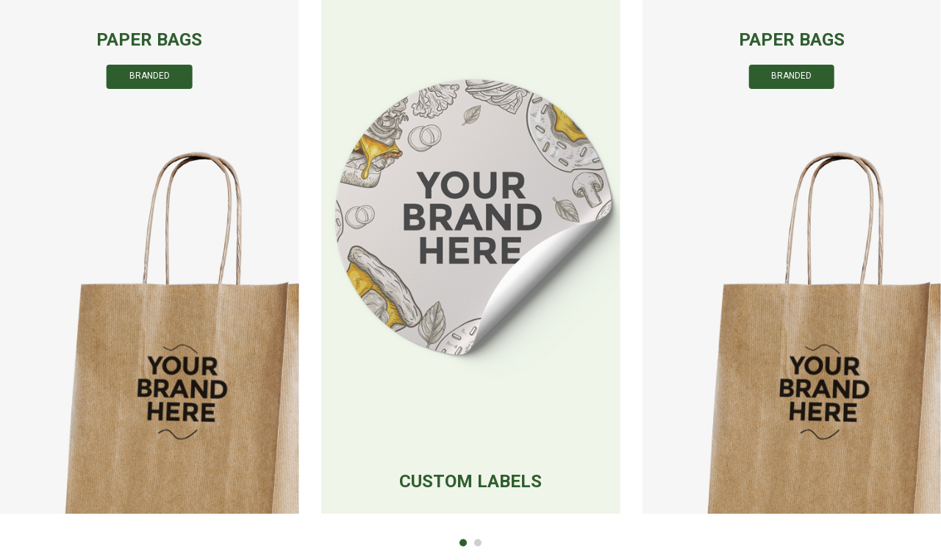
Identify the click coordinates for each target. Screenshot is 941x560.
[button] (463, 543)
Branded (150, 76)
